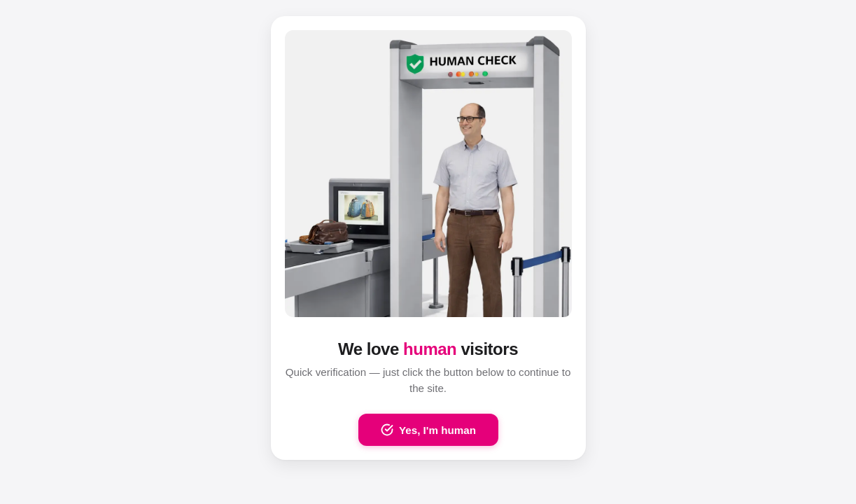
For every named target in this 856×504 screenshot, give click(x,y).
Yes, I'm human (428, 430)
